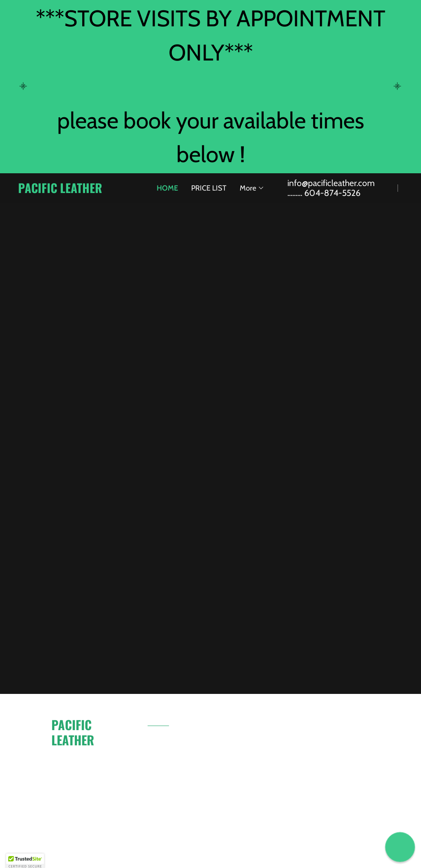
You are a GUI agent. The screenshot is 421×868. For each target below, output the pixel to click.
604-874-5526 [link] (332, 193)
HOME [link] (167, 188)
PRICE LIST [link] (209, 188)
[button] (252, 188)
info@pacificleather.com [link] (331, 183)
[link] (76, 191)
